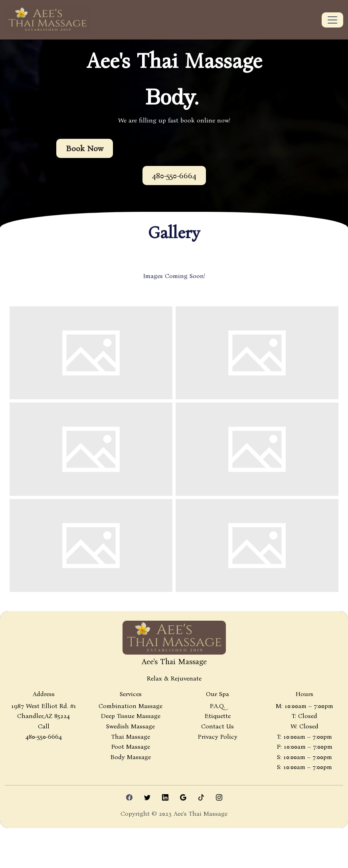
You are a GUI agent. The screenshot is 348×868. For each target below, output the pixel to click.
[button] (174, 176)
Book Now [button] (85, 148)
